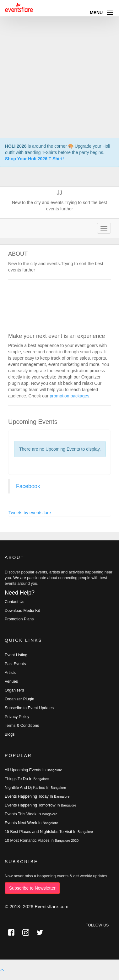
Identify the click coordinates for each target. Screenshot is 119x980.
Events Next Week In (31, 823)
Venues (11, 681)
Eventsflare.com (51, 906)
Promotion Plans (19, 619)
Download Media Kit (22, 611)
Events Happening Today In (37, 796)
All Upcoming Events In (33, 770)
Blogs (10, 734)
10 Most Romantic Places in (42, 840)
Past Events (15, 664)
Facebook (28, 486)
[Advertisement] (59, 59)
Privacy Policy (17, 717)
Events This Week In (31, 814)
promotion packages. (70, 396)
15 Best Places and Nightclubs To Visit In (49, 832)
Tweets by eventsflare (30, 513)
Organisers (14, 690)
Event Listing (16, 655)
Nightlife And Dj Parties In (35, 788)
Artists (10, 673)
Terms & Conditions (22, 726)
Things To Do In (27, 779)
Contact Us (14, 602)
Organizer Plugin (19, 699)
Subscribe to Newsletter (32, 888)
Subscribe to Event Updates (29, 708)
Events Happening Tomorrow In (41, 805)
